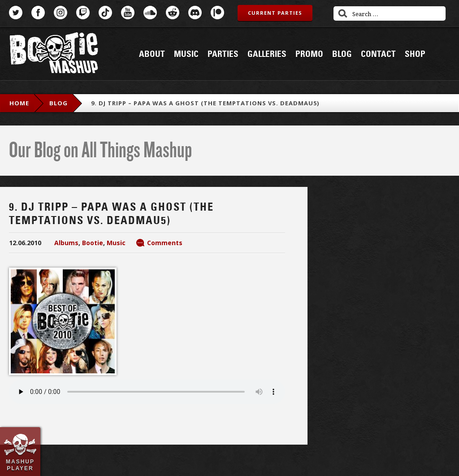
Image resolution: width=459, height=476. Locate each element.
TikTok (105, 13)
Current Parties (275, 13)
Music (186, 54)
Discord (195, 13)
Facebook (38, 13)
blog (58, 103)
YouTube (128, 13)
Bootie (93, 243)
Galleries (267, 54)
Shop (415, 54)
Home (19, 103)
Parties (223, 54)
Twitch (83, 13)
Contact (378, 54)
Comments (165, 243)
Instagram (61, 13)
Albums (66, 243)
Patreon (217, 13)
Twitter (16, 13)
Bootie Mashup (54, 54)
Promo (309, 54)
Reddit (173, 13)
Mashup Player (20, 465)
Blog (342, 54)
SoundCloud (150, 13)
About (152, 54)
